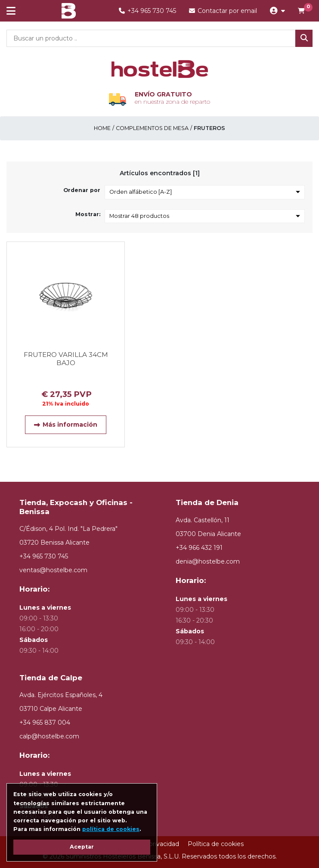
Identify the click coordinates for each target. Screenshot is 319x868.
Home (102, 128)
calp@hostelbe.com (49, 736)
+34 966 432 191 (199, 548)
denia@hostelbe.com (208, 561)
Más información (66, 425)
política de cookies (111, 829)
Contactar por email (223, 11)
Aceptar (82, 847)
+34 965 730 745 (147, 11)
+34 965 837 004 (45, 722)
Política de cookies (216, 844)
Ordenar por (82, 190)
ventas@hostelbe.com (53, 570)
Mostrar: (88, 214)
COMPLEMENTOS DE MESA (152, 128)
